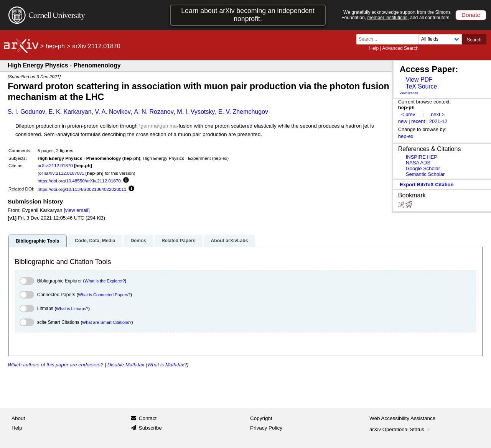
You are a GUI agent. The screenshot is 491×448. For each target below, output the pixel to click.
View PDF (419, 80)
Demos (138, 241)
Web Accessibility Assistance (402, 418)
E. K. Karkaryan (70, 112)
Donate (471, 15)
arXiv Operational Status (400, 429)
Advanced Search (400, 48)
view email (77, 210)
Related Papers (178, 241)
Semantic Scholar (425, 174)
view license (409, 93)
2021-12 (438, 121)
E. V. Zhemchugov (243, 112)
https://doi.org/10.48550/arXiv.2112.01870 (79, 181)
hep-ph (55, 46)
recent (418, 121)
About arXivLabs (229, 241)
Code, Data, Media (95, 241)
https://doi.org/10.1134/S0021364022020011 (82, 189)
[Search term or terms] (390, 39)
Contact (148, 418)
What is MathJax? (167, 365)
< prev (408, 114)
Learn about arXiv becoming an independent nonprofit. (248, 15)
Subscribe (150, 428)
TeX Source (421, 86)
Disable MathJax (126, 365)
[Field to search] (440, 39)
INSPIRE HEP (422, 157)
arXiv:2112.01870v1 (64, 173)
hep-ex (406, 136)
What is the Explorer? (105, 281)
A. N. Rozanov (154, 112)
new (403, 121)
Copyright (261, 418)
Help (374, 48)
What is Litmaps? (72, 309)
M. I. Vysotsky (196, 112)
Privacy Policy (266, 428)
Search (474, 40)
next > (438, 114)
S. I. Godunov (26, 112)
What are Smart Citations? (107, 322)
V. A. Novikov (113, 112)
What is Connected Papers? (104, 295)
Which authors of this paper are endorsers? (55, 365)
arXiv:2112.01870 (55, 165)
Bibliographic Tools (37, 241)
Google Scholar (423, 168)
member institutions (387, 18)
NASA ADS (418, 163)
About (18, 418)
